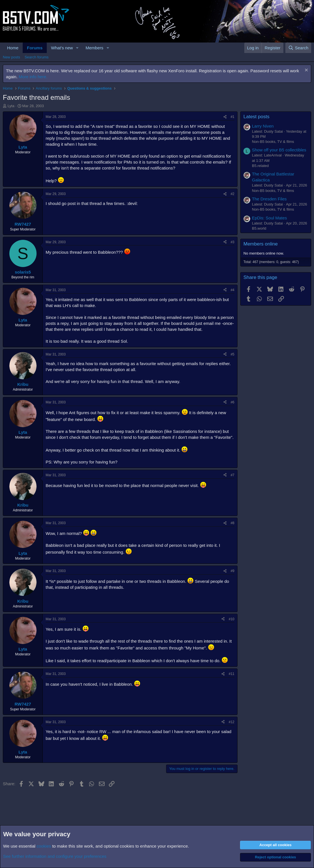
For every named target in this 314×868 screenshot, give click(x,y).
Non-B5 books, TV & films (273, 142)
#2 (233, 194)
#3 (233, 242)
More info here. (33, 77)
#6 (233, 402)
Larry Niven (263, 126)
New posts (11, 57)
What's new (62, 48)
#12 (232, 722)
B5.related (260, 166)
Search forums (37, 57)
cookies (44, 846)
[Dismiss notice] (306, 71)
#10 (232, 619)
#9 (233, 571)
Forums (35, 48)
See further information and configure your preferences (55, 856)
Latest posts (256, 117)
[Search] (298, 48)
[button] (77, 48)
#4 (233, 290)
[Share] (225, 117)
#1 (233, 117)
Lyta (11, 106)
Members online (261, 244)
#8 (233, 523)
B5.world (259, 228)
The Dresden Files (269, 199)
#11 (232, 674)
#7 (233, 475)
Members (95, 48)
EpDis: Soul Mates (269, 218)
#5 (233, 354)
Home (13, 48)
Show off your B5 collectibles (279, 150)
